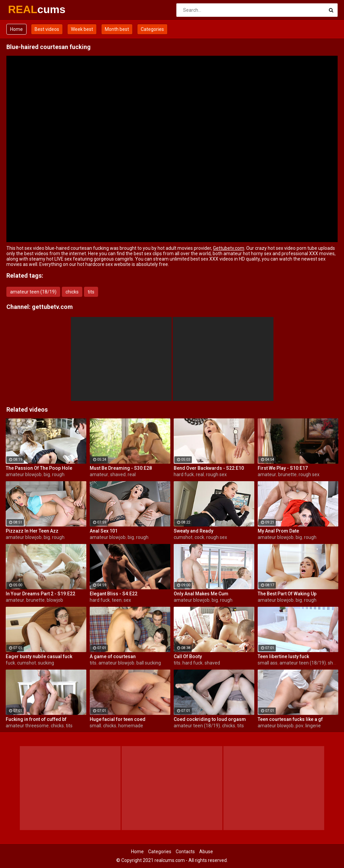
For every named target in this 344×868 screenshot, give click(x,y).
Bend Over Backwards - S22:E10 (209, 468)
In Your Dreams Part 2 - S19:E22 (40, 594)
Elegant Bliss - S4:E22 (114, 594)
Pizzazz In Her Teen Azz (32, 531)
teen (117, 600)
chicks (72, 292)
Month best (117, 29)
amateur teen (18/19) (33, 292)
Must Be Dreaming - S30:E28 (121, 468)
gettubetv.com (52, 307)
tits (91, 292)
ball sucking (149, 663)
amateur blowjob (24, 474)
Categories (152, 29)
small (95, 726)
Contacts (185, 852)
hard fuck (184, 474)
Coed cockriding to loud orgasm (210, 719)
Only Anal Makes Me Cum (201, 594)
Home (16, 29)
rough (58, 474)
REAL (26, 9)
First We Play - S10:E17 (283, 468)
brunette (287, 474)
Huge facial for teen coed (118, 719)
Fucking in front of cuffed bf (36, 719)
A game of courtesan (113, 656)
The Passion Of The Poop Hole (39, 468)
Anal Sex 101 (104, 531)
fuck (10, 663)
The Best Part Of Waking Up (287, 594)
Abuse (206, 852)
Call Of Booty (188, 656)
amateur (99, 474)
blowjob (55, 600)
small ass (268, 663)
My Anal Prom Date (278, 531)
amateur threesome (27, 726)
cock (199, 537)
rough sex (216, 474)
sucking (46, 663)
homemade (131, 726)
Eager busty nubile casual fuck (39, 656)
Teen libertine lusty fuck (283, 656)
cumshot (183, 537)
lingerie (313, 726)
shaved (118, 474)
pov (299, 726)
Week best (82, 29)
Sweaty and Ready (193, 531)
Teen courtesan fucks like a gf (290, 719)
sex (127, 600)
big (47, 474)
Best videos (47, 29)
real (132, 474)
